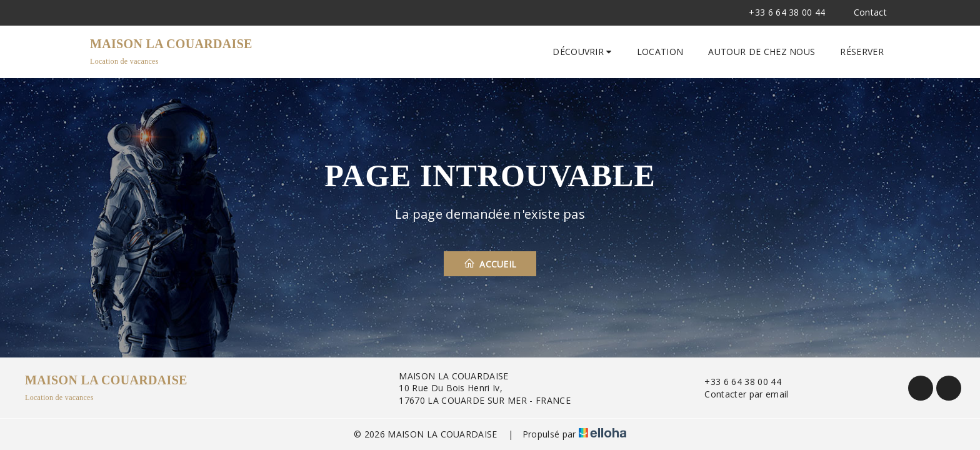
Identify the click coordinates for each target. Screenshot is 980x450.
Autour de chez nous (762, 52)
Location (660, 52)
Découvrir (582, 52)
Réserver (862, 52)
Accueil (490, 264)
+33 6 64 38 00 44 (735, 382)
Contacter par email (739, 394)
